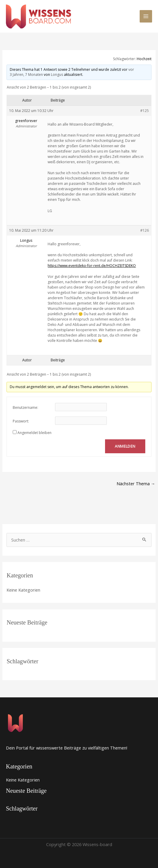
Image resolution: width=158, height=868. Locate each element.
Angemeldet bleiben (34, 433)
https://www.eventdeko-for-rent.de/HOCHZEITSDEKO (92, 266)
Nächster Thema (136, 483)
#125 (145, 111)
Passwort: (21, 421)
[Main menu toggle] (146, 16)
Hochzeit (144, 59)
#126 (145, 230)
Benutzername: (25, 407)
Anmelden (125, 446)
